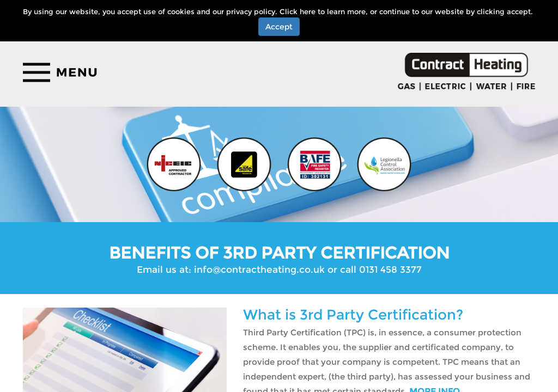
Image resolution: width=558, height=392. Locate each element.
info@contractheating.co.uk (259, 269)
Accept (279, 27)
